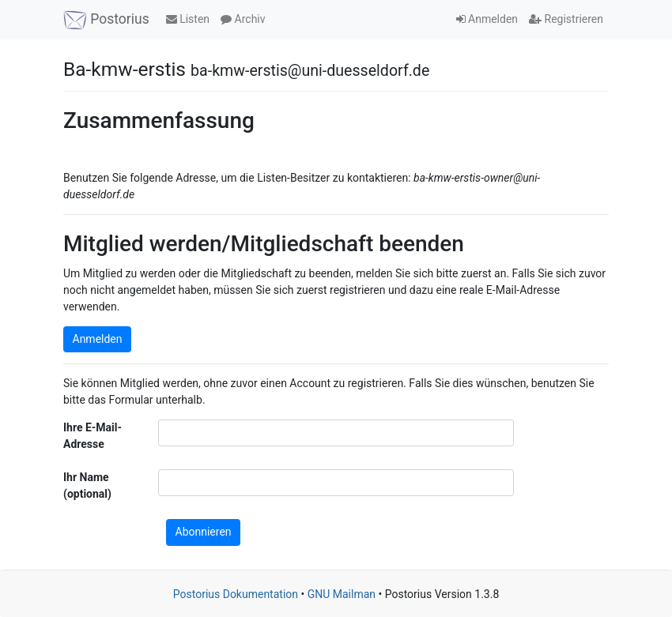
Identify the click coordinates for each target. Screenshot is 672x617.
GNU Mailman (342, 594)
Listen (188, 19)
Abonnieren (204, 532)
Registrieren (566, 19)
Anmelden (487, 19)
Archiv (243, 19)
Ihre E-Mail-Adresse (92, 436)
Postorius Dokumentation (236, 594)
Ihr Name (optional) (87, 485)
